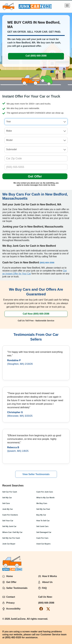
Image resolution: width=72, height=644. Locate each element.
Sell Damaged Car (44, 532)
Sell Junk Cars (43, 526)
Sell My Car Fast (43, 509)
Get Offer (35, 176)
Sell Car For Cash (10, 492)
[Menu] (67, 5)
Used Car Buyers (44, 544)
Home (10, 576)
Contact (11, 597)
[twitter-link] (48, 609)
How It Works (50, 576)
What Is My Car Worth (46, 498)
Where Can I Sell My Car (12, 532)
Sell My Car (7, 498)
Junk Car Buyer (9, 544)
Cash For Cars (42, 538)
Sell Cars (6, 503)
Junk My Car (8, 509)
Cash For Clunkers (10, 515)
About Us (47, 582)
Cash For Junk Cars (45, 492)
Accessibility (13, 609)
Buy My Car (41, 515)
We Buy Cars (42, 503)
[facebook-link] (41, 609)
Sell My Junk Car (9, 526)
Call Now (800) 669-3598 (36, 314)
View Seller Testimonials (36, 474)
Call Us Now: (45, 597)
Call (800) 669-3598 (36, 56)
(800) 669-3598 (46, 603)
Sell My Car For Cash (11, 538)
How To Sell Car (43, 521)
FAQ (44, 588)
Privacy (10, 603)
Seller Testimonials (17, 588)
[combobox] (36, 122)
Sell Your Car (8, 521)
